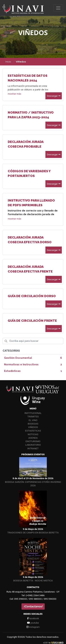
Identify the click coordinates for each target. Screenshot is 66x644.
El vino (33, 420)
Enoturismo (33, 441)
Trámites (33, 416)
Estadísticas (33, 431)
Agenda (33, 438)
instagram (33, 627)
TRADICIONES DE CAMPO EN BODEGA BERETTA (33, 533)
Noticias (33, 434)
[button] (15, 94)
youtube (33, 623)
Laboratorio (33, 445)
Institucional (33, 413)
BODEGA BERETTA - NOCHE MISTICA (33, 580)
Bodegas (33, 424)
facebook (33, 618)
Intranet (33, 448)
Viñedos (33, 427)
